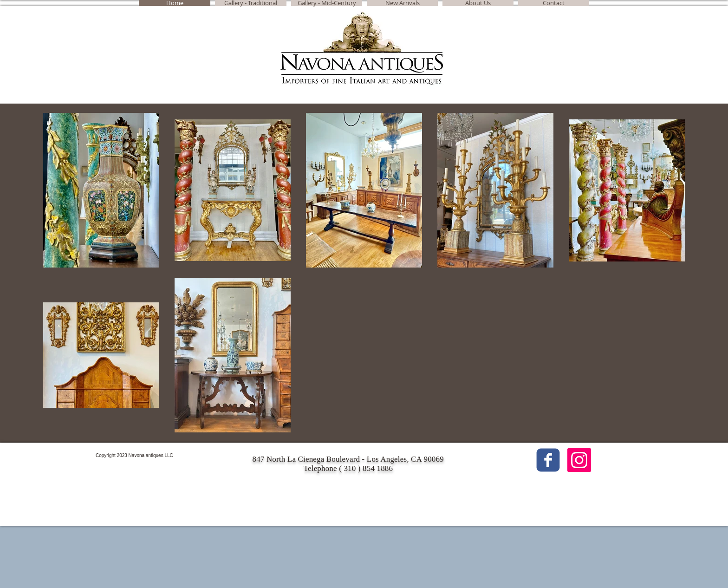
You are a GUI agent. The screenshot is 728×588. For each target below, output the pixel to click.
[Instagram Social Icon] (579, 460)
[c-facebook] (548, 460)
